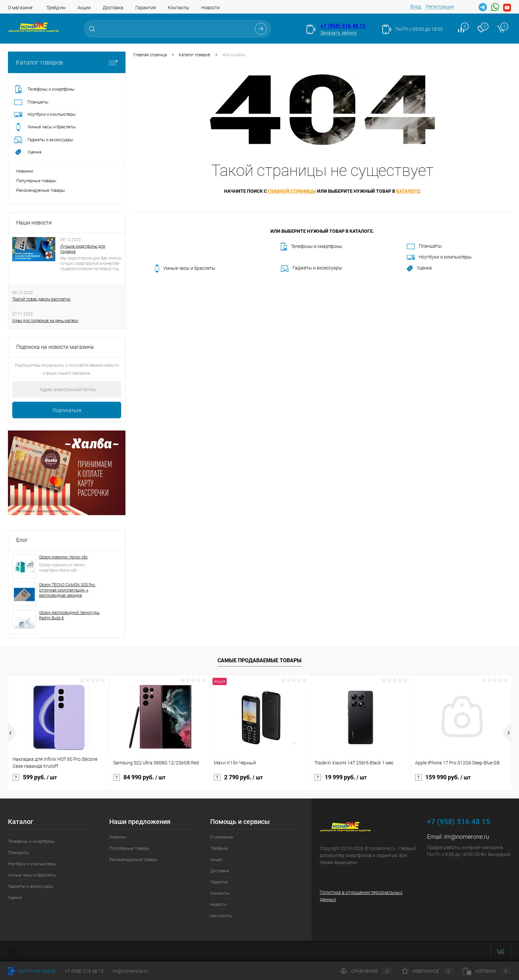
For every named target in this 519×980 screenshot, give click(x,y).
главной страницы (292, 191)
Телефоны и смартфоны (311, 247)
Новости (211, 8)
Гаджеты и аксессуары (311, 268)
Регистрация (440, 7)
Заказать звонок (339, 33)
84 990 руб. (139, 777)
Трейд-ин (56, 8)
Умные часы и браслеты (185, 268)
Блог (22, 540)
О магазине (20, 8)
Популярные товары (36, 181)
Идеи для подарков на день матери (45, 321)
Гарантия (146, 8)
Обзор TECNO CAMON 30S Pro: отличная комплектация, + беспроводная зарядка (67, 590)
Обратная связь (32, 971)
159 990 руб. (443, 777)
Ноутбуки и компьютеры (439, 257)
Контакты (179, 8)
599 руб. (35, 777)
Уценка (419, 268)
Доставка (113, 8)
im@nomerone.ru (467, 837)
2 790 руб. (238, 777)
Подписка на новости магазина (55, 347)
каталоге (408, 191)
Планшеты (424, 246)
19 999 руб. (341, 777)
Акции (84, 8)
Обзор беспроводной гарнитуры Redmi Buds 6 (69, 615)
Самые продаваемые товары (259, 660)
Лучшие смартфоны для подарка (83, 249)
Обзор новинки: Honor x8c (63, 557)
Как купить (221, 916)
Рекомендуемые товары (41, 190)
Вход (416, 7)
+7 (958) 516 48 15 (343, 26)
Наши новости (34, 223)
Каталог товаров (67, 62)
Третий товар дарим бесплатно (41, 299)
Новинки (25, 171)
